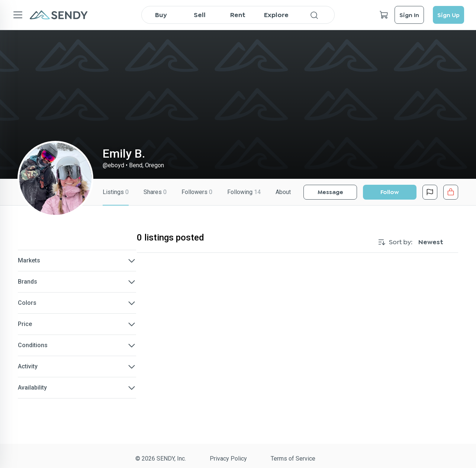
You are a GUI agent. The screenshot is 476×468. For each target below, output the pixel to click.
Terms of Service (293, 459)
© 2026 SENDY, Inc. (161, 459)
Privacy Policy (228, 459)
